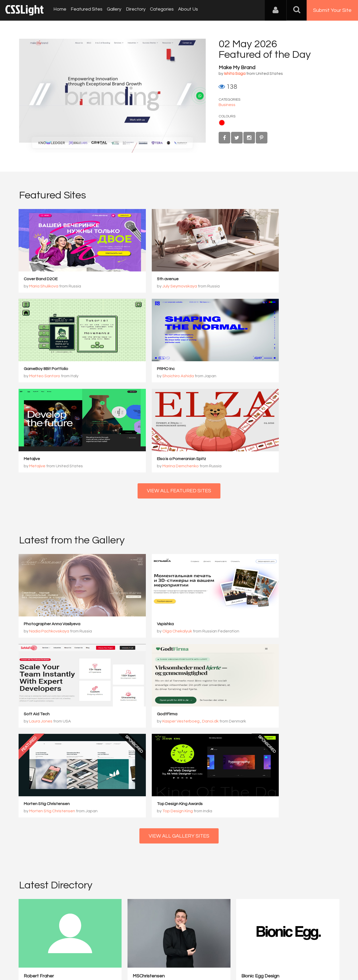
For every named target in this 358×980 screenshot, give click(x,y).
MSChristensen (122, 780)
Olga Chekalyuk (153, 543)
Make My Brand (237, 68)
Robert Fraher (39, 780)
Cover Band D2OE (41, 279)
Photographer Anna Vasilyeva (53, 535)
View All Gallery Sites (179, 658)
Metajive (141, 369)
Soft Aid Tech (255, 535)
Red (222, 123)
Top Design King (262, 633)
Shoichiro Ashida (45, 376)
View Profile (36, 810)
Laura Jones (259, 543)
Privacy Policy (105, 954)
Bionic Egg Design (206, 780)
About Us (183, 10)
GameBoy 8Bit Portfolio (264, 279)
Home (59, 10)
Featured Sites (85, 10)
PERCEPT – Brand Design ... (298, 780)
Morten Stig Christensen (156, 625)
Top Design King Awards (265, 625)
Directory (133, 10)
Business (227, 105)
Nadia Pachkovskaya (50, 543)
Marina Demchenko (265, 376)
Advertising (78, 954)
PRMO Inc (33, 369)
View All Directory (179, 836)
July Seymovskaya (156, 286)
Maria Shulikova (44, 286)
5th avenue (144, 279)
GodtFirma (34, 625)
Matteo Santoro (263, 286)
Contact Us (53, 954)
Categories (158, 10)
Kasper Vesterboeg (48, 633)
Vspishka (141, 535)
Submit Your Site (332, 10)
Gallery (112, 10)
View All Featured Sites (179, 402)
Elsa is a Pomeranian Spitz (266, 369)
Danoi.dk (78, 633)
